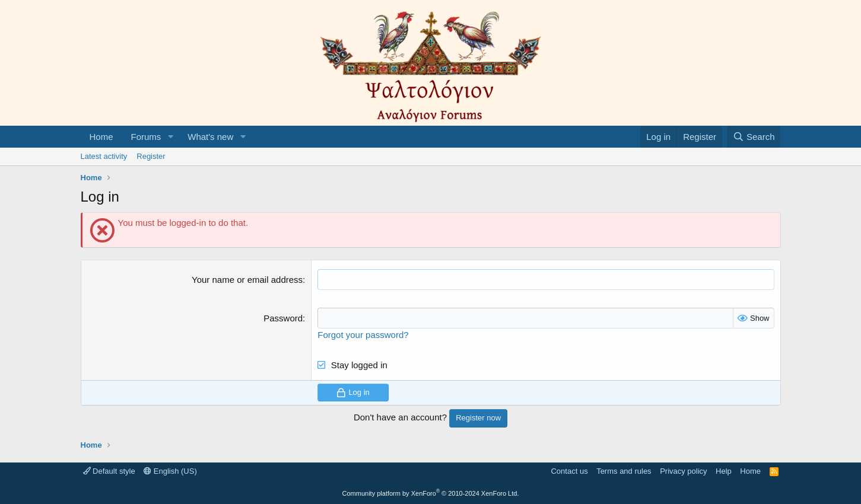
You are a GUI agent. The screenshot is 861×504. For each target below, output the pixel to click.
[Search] (754, 137)
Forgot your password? (363, 335)
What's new (210, 137)
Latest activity (104, 156)
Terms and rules (624, 471)
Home (101, 137)
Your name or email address (247, 280)
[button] (170, 137)
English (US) (170, 471)
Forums (146, 137)
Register (151, 156)
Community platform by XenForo (431, 493)
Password (283, 318)
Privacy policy (683, 471)
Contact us (569, 471)
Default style (109, 471)
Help (724, 471)
